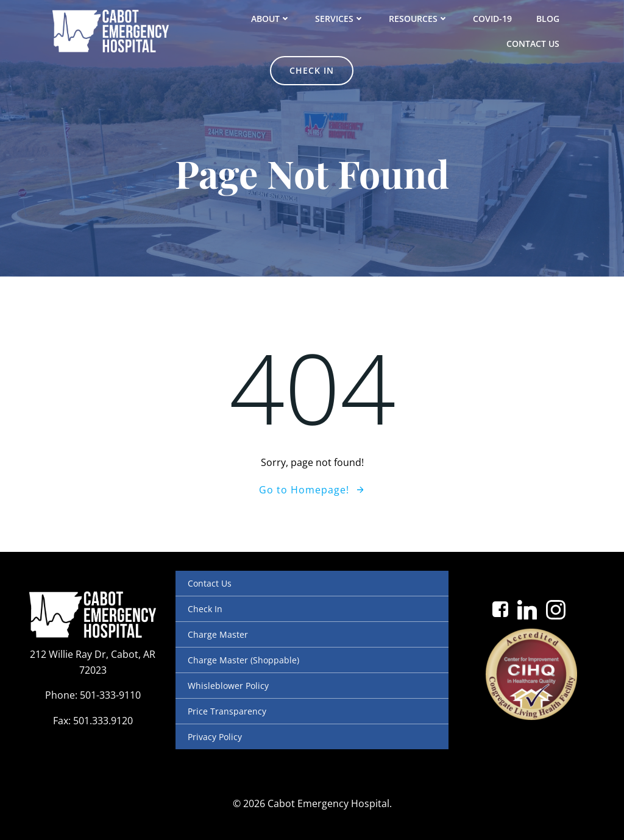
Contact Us (533, 44)
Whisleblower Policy (228, 686)
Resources (419, 19)
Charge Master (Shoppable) (243, 660)
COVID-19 (492, 19)
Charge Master (218, 634)
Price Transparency (227, 711)
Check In (205, 609)
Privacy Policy (215, 737)
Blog (548, 19)
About (271, 19)
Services (340, 19)
